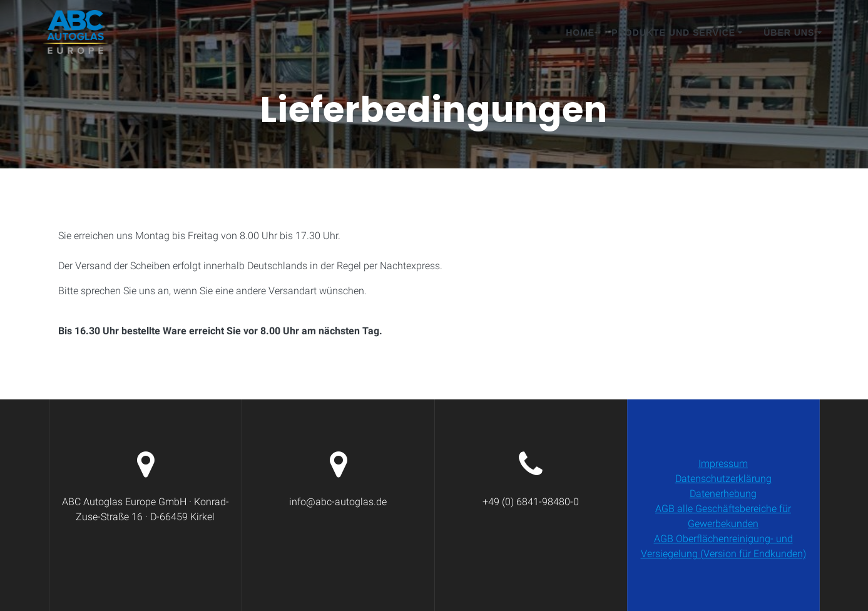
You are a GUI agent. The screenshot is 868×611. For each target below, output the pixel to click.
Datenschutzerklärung (723, 479)
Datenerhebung (723, 494)
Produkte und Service (673, 33)
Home (580, 33)
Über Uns (789, 33)
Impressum (723, 464)
